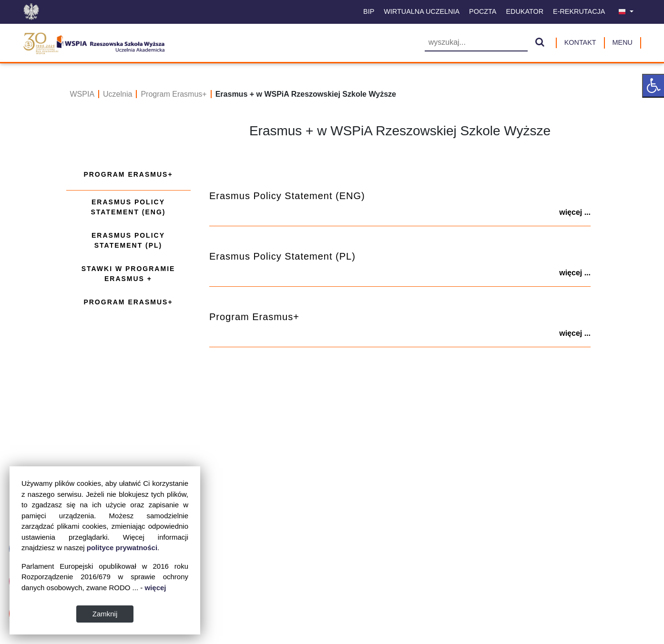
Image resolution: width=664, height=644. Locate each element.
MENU (623, 42)
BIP (369, 11)
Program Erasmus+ (174, 94)
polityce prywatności (122, 548)
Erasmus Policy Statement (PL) (128, 240)
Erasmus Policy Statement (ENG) (128, 207)
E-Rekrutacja (579, 11)
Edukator (525, 11)
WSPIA (82, 94)
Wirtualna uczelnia (422, 11)
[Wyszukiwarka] (476, 43)
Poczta (483, 11)
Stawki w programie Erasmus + (128, 274)
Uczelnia (117, 94)
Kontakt (580, 42)
